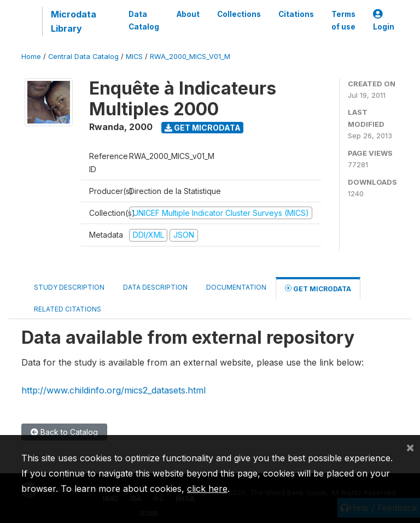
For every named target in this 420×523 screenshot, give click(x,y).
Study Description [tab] (69, 287)
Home (31, 57)
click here (207, 489)
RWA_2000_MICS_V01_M (190, 57)
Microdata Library (74, 21)
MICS (134, 57)
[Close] (410, 447)
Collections (239, 14)
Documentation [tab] (236, 287)
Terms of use (343, 20)
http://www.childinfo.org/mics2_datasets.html (113, 390)
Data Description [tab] (155, 287)
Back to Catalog (64, 432)
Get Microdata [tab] (318, 288)
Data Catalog (144, 20)
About (188, 14)
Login (384, 20)
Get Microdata (203, 128)
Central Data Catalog (83, 57)
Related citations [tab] (68, 309)
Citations (296, 14)
